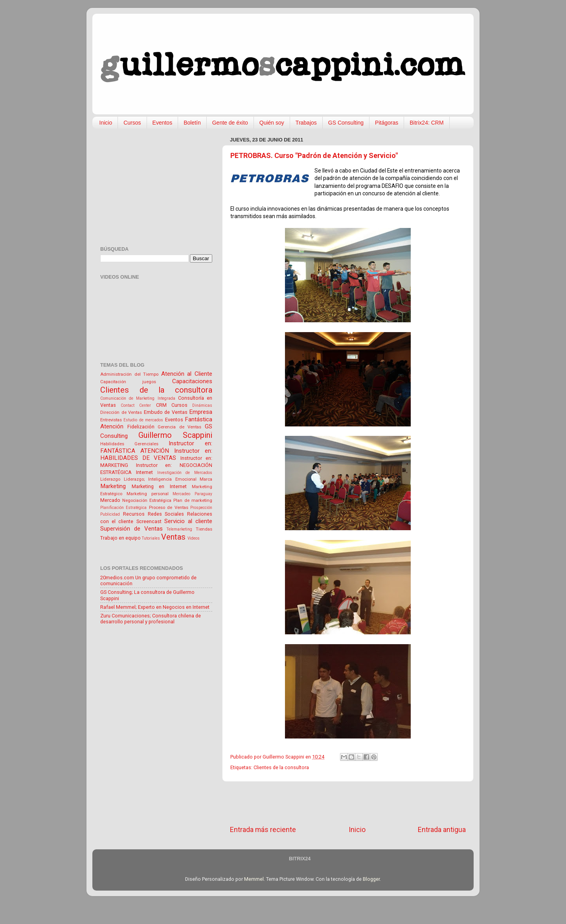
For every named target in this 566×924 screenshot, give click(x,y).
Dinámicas (202, 405)
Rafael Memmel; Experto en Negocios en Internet (155, 607)
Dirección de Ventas (121, 412)
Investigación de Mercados (185, 473)
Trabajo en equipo (120, 538)
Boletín (192, 123)
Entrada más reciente (263, 830)
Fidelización (141, 427)
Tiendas (204, 529)
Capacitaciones (192, 381)
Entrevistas (111, 420)
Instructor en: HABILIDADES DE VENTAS (156, 455)
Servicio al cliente (188, 521)
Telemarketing (179, 529)
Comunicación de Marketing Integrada (138, 398)
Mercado (110, 500)
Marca (206, 479)
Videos (194, 538)
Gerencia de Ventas (179, 427)
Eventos (163, 123)
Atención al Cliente (187, 374)
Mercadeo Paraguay (192, 494)
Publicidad (110, 514)
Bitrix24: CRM (426, 123)
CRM (161, 405)
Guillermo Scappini (175, 435)
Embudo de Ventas (166, 412)
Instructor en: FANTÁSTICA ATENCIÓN (156, 447)
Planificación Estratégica (123, 508)
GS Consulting (346, 123)
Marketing (113, 486)
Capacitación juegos (128, 382)
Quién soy (272, 123)
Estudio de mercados (143, 420)
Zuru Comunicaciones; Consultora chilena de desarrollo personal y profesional (151, 619)
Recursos (134, 514)
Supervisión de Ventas (131, 529)
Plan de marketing (193, 500)
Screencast (149, 521)
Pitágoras (387, 123)
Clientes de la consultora (281, 767)
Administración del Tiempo (129, 374)
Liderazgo (110, 479)
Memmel (254, 879)
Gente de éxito (230, 123)
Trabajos (306, 123)
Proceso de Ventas (169, 507)
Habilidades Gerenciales (129, 444)
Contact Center (136, 405)
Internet (144, 472)
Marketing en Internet (159, 486)
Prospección (201, 508)
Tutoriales (151, 538)
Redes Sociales (166, 514)
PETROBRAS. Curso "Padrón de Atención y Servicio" (314, 155)
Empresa (201, 412)
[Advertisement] (348, 803)
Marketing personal (148, 494)
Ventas (173, 537)
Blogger (371, 879)
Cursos (132, 123)
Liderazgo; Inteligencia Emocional (160, 479)
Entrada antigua (442, 830)
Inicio (106, 123)
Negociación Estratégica (147, 500)
